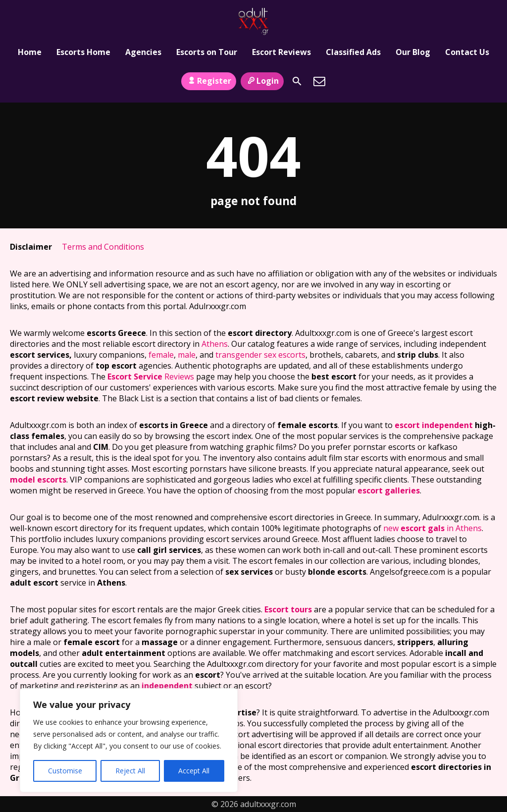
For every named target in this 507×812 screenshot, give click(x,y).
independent (167, 686)
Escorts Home (83, 52)
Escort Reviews (281, 52)
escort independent (434, 425)
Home (30, 52)
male (187, 355)
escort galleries (389, 490)
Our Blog (413, 52)
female (161, 355)
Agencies (143, 52)
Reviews (151, 377)
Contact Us (467, 52)
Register (209, 81)
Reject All (130, 771)
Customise (65, 771)
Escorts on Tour (207, 52)
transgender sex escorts (260, 355)
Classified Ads (353, 52)
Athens (215, 344)
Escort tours (288, 609)
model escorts (38, 480)
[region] (129, 740)
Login (262, 81)
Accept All (194, 771)
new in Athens (432, 528)
